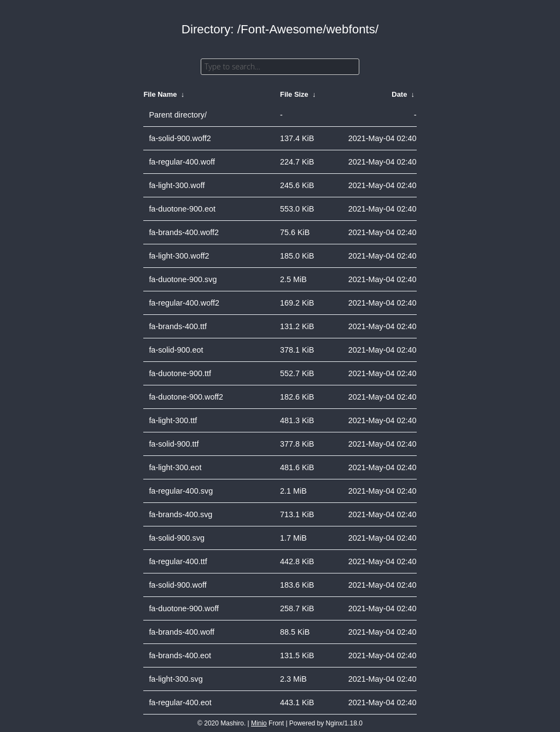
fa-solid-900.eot (176, 350)
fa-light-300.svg (176, 679)
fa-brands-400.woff (182, 632)
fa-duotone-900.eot (182, 209)
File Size (294, 94)
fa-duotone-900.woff (184, 608)
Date (399, 94)
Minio (259, 723)
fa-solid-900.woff (177, 585)
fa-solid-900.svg (177, 538)
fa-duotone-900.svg (183, 279)
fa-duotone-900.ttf (180, 373)
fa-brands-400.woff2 (184, 232)
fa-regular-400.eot (180, 702)
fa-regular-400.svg (181, 491)
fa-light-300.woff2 (179, 256)
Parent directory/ (178, 115)
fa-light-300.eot (175, 467)
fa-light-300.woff (177, 185)
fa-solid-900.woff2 (180, 138)
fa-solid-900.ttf (174, 444)
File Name (160, 94)
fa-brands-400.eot (180, 655)
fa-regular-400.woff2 (184, 303)
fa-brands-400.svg (180, 514)
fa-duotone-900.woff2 (186, 397)
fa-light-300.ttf (173, 420)
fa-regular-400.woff (182, 162)
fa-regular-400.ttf (178, 561)
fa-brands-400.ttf (178, 326)
